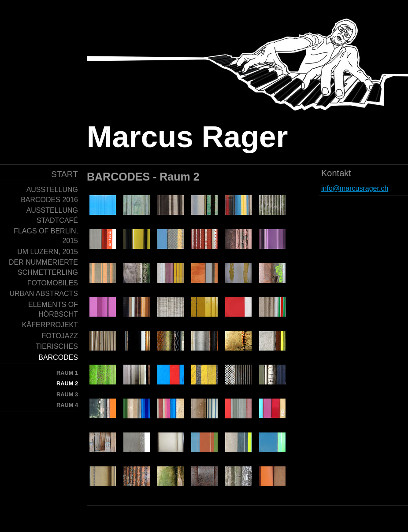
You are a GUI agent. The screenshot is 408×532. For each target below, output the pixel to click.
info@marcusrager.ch (355, 188)
